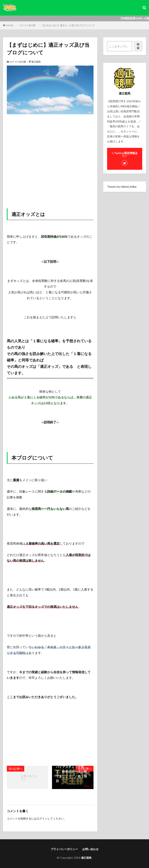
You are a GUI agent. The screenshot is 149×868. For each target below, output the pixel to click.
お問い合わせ (90, 849)
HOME (10, 25)
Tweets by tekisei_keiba (122, 187)
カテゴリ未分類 (27, 25)
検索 (138, 46)
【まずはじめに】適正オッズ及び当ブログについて (68, 25)
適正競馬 (36, 62)
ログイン (42, 818)
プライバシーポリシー (64, 849)
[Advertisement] (50, 161)
